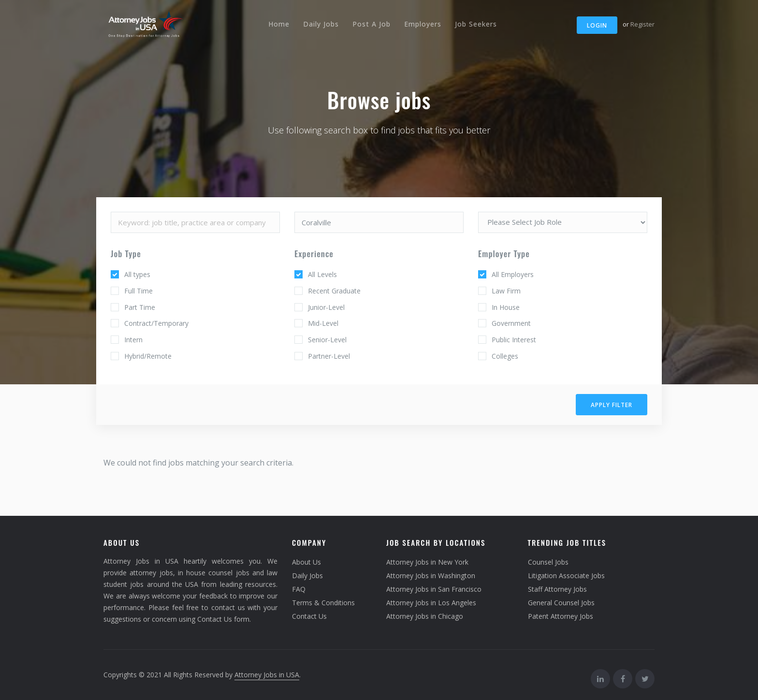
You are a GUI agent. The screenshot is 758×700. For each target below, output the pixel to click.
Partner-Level (329, 356)
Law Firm (506, 291)
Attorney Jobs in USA (267, 675)
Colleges (505, 356)
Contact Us (309, 616)
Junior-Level (326, 307)
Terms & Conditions (323, 603)
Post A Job (372, 24)
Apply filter (612, 405)
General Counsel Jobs (561, 603)
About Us (306, 562)
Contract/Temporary (156, 323)
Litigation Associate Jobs (566, 576)
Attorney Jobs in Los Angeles (431, 603)
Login (597, 25)
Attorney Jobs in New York (427, 562)
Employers (423, 24)
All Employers (513, 274)
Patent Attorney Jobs (561, 616)
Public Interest (514, 340)
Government (511, 323)
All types (137, 274)
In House (506, 307)
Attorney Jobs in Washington (431, 576)
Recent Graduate (334, 291)
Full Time (138, 291)
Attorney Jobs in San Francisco (434, 589)
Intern (133, 340)
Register (642, 24)
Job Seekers (476, 24)
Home (279, 24)
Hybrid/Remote (148, 356)
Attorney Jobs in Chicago (425, 616)
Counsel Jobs (548, 562)
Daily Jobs (321, 24)
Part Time (140, 307)
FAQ (299, 589)
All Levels (322, 274)
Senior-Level (327, 340)
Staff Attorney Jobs (557, 589)
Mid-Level (323, 323)
